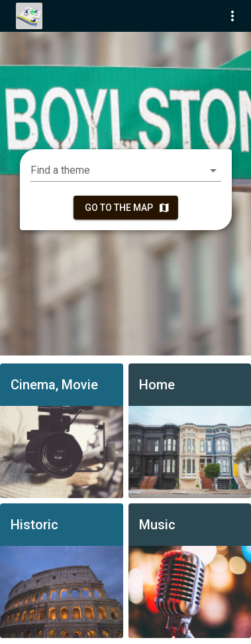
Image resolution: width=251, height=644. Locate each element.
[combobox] (126, 170)
